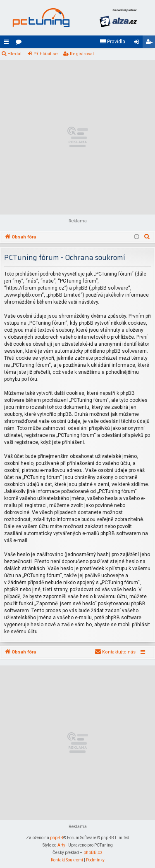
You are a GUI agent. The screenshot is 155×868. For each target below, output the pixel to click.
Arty (61, 845)
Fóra (20, 43)
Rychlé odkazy (8, 43)
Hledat (14, 54)
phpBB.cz (93, 853)
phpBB (57, 838)
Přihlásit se (46, 54)
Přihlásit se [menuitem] (138, 43)
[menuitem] (112, 42)
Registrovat (82, 54)
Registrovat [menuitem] (150, 43)
